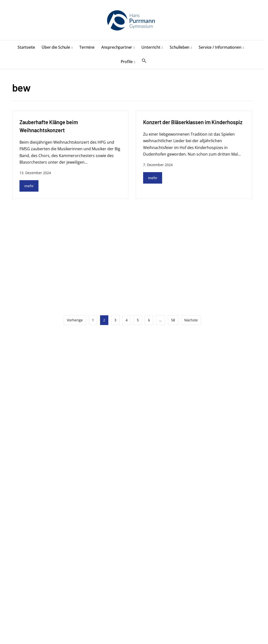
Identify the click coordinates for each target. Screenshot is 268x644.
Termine (87, 47)
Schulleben (180, 47)
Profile (127, 62)
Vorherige (75, 320)
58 (173, 320)
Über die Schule (56, 47)
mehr (29, 186)
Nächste (191, 320)
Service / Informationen (220, 47)
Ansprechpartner (117, 47)
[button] (144, 61)
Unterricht (151, 47)
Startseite (26, 47)
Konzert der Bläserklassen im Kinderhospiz (193, 122)
